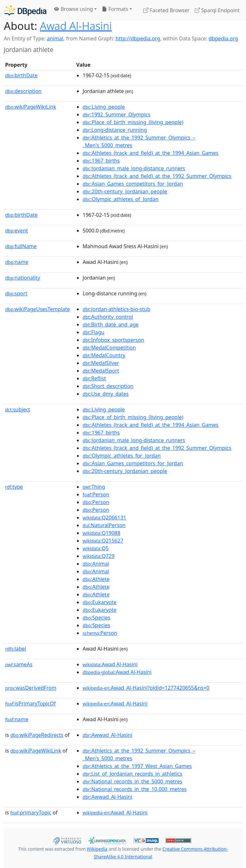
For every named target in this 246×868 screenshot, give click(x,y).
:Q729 (98, 556)
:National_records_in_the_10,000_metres (135, 789)
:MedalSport (101, 371)
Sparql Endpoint (217, 10)
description (23, 91)
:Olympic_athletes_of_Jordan (121, 199)
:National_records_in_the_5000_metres (132, 781)
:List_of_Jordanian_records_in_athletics (132, 774)
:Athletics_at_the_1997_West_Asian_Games (137, 766)
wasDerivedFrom (31, 688)
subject (18, 409)
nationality (23, 278)
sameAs (19, 664)
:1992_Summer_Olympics (116, 114)
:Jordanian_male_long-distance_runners (134, 168)
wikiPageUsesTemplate (37, 309)
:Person (96, 494)
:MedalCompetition (109, 348)
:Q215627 (103, 541)
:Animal (96, 564)
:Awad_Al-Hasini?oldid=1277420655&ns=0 (146, 688)
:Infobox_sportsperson (113, 340)
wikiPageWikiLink (31, 107)
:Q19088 (102, 533)
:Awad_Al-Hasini (115, 704)
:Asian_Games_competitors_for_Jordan (133, 184)
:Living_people (104, 107)
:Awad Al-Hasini (110, 664)
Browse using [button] (74, 9)
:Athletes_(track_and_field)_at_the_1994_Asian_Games (151, 153)
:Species (96, 618)
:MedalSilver (101, 363)
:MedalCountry (104, 355)
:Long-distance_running (115, 130)
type (14, 487)
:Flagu (94, 332)
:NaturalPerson (104, 525)
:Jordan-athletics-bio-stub (116, 309)
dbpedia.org (223, 38)
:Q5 (96, 548)
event (16, 231)
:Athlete (96, 579)
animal (55, 38)
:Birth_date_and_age (111, 324)
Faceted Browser (166, 10)
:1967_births (101, 161)
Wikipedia (97, 849)
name (17, 262)
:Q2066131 (104, 518)
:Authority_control (108, 317)
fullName (21, 246)
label (16, 649)
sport (16, 293)
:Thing (94, 487)
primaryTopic (31, 813)
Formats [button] (115, 9)
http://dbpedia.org (138, 38)
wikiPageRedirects (37, 735)
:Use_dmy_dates (106, 394)
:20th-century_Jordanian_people (125, 191)
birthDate (21, 75)
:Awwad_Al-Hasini (107, 735)
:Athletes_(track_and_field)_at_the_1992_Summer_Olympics (157, 176)
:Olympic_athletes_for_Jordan (122, 456)
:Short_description (108, 386)
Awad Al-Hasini (76, 26)
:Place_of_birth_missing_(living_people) (133, 122)
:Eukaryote (100, 602)
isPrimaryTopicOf (30, 704)
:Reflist (94, 378)
